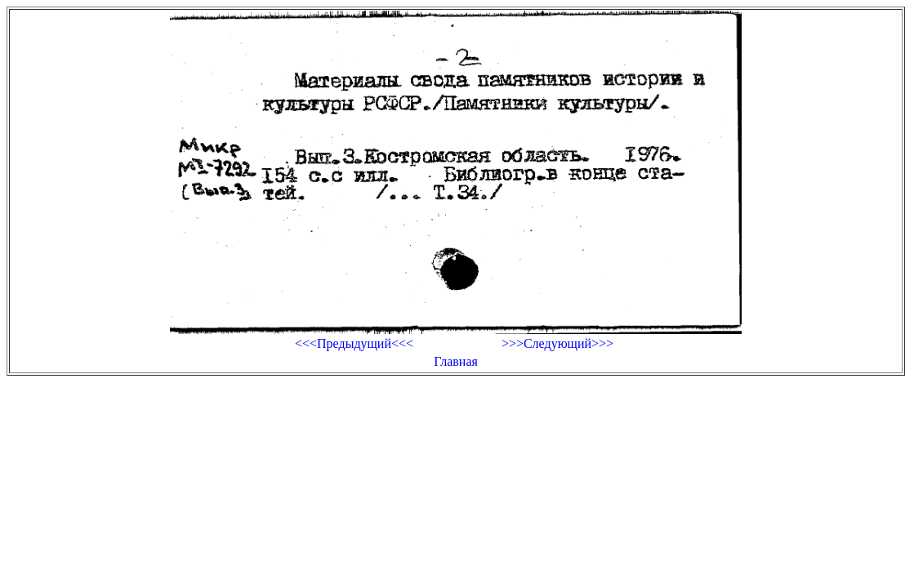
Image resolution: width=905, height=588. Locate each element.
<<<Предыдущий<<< (354, 343)
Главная (456, 361)
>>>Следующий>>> (557, 343)
